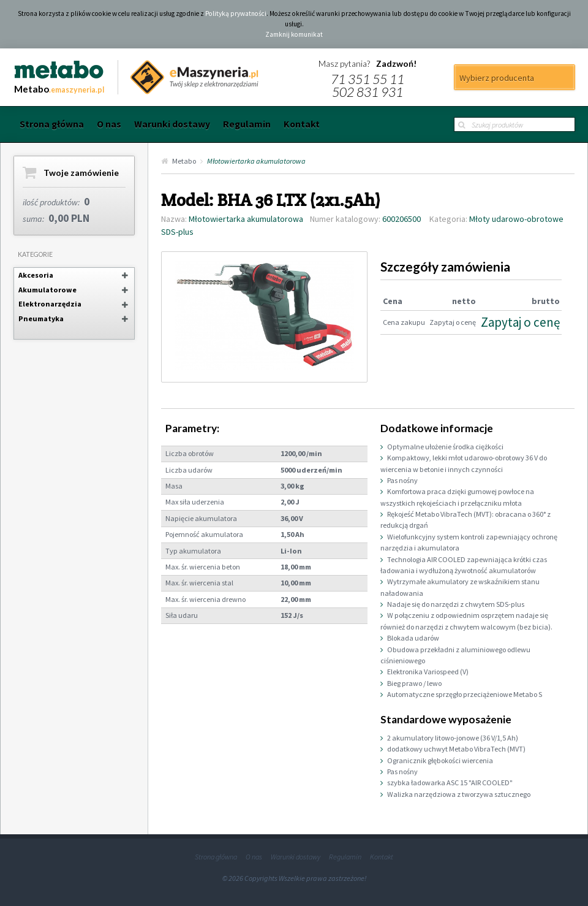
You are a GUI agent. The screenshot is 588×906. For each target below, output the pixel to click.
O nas (109, 124)
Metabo (184, 161)
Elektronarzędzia (50, 304)
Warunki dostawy (172, 124)
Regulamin (247, 124)
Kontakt (302, 124)
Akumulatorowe (47, 290)
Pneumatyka (41, 318)
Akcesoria (36, 275)
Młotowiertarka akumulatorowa (256, 161)
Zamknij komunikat (294, 34)
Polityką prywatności (236, 13)
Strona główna (52, 124)
